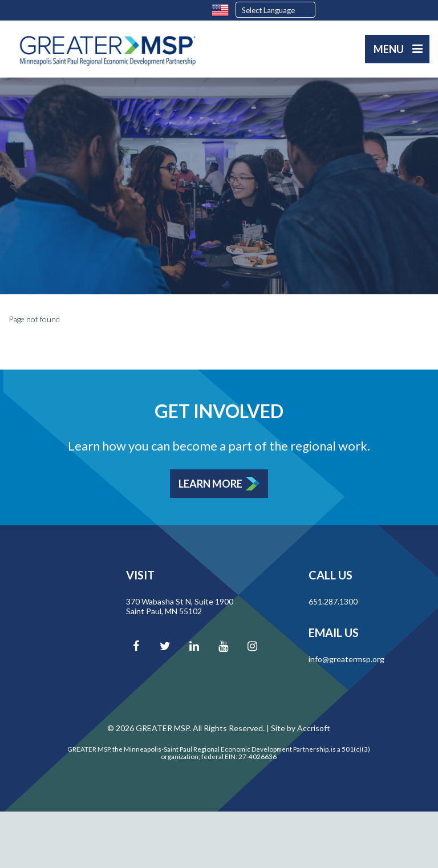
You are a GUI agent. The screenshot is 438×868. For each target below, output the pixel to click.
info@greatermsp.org (346, 659)
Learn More (210, 484)
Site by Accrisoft (301, 728)
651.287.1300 (333, 601)
